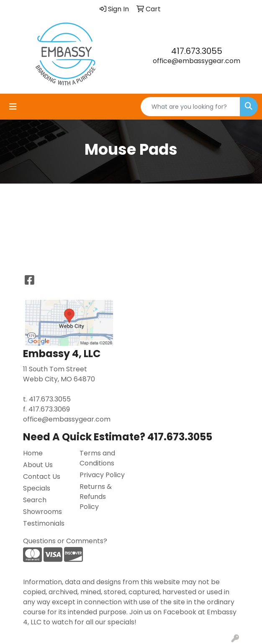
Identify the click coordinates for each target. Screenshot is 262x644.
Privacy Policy (102, 475)
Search (35, 500)
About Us (38, 465)
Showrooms (42, 512)
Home (33, 453)
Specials (37, 488)
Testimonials (44, 523)
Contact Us (42, 477)
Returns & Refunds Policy (96, 497)
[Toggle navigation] (13, 107)
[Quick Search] (190, 107)
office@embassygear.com (196, 61)
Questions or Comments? (65, 541)
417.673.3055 (197, 51)
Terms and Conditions (97, 458)
